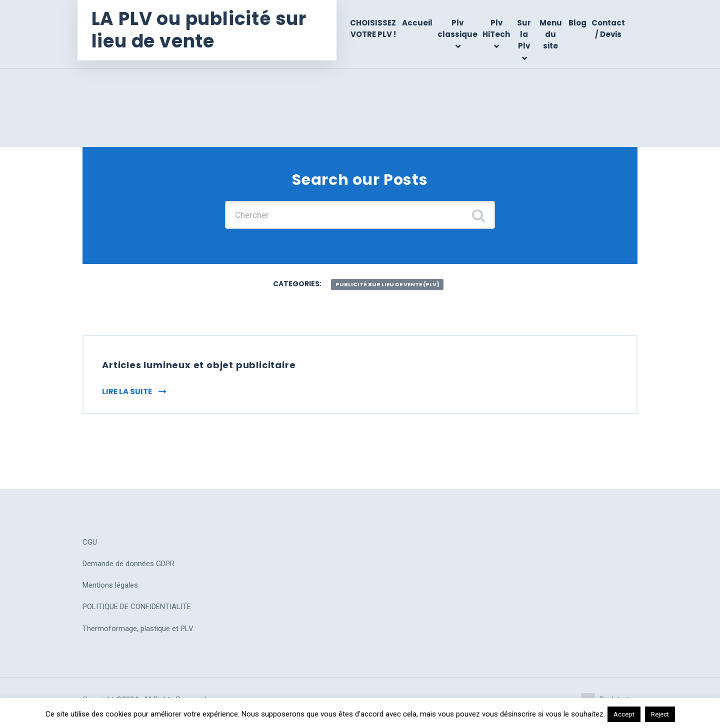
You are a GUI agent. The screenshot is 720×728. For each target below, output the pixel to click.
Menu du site (551, 34)
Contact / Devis (608, 28)
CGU (90, 547)
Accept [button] (624, 714)
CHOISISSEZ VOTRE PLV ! (376, 28)
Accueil (419, 23)
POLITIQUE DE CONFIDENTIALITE (137, 612)
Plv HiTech (498, 28)
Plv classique (459, 28)
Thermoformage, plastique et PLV (138, 633)
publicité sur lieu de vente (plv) (387, 287)
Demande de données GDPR (128, 569)
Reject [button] (660, 714)
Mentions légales (110, 590)
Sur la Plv (525, 34)
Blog (577, 23)
